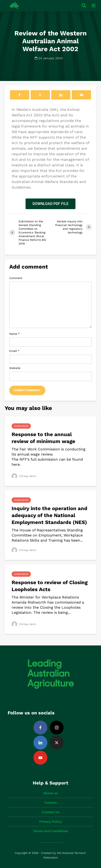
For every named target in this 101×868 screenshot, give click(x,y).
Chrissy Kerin (24, 476)
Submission (21, 426)
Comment (16, 278)
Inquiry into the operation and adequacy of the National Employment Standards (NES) (49, 515)
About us (50, 793)
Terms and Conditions (51, 831)
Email (14, 351)
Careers (50, 803)
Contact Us (51, 812)
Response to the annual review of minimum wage (43, 438)
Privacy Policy (50, 821)
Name (15, 334)
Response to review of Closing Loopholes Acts (50, 586)
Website (15, 368)
